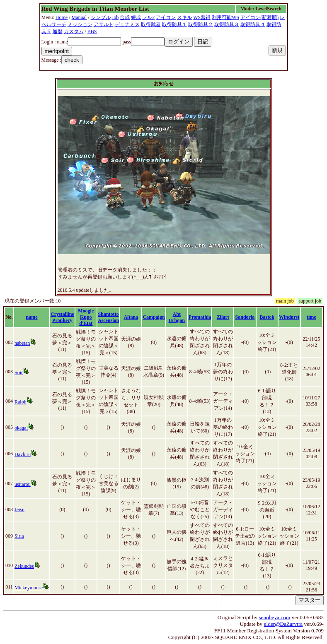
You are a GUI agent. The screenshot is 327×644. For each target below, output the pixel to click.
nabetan (22, 343)
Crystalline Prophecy (62, 317)
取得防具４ (253, 24)
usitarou (23, 484)
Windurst (289, 317)
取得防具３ (227, 24)
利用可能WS (225, 17)
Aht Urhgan (177, 317)
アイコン (166, 17)
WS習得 (202, 17)
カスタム (74, 31)
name (32, 317)
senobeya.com (274, 617)
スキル (184, 17)
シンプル (101, 17)
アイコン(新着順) (259, 17)
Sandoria (245, 317)
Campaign (154, 317)
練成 (136, 17)
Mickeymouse (29, 588)
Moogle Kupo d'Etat (86, 317)
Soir (19, 372)
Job (115, 17)
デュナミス (127, 24)
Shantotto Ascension (108, 317)
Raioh (21, 402)
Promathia (200, 317)
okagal (21, 428)
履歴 (58, 31)
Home (62, 17)
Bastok (267, 317)
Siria (19, 536)
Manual (79, 17)
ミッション (80, 24)
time (311, 317)
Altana (131, 317)
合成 (125, 17)
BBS (92, 31)
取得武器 (151, 24)
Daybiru (23, 454)
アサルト (104, 24)
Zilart (223, 317)
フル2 (148, 17)
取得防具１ (174, 24)
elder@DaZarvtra (283, 624)
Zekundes (24, 566)
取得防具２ (201, 24)
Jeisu (19, 509)
